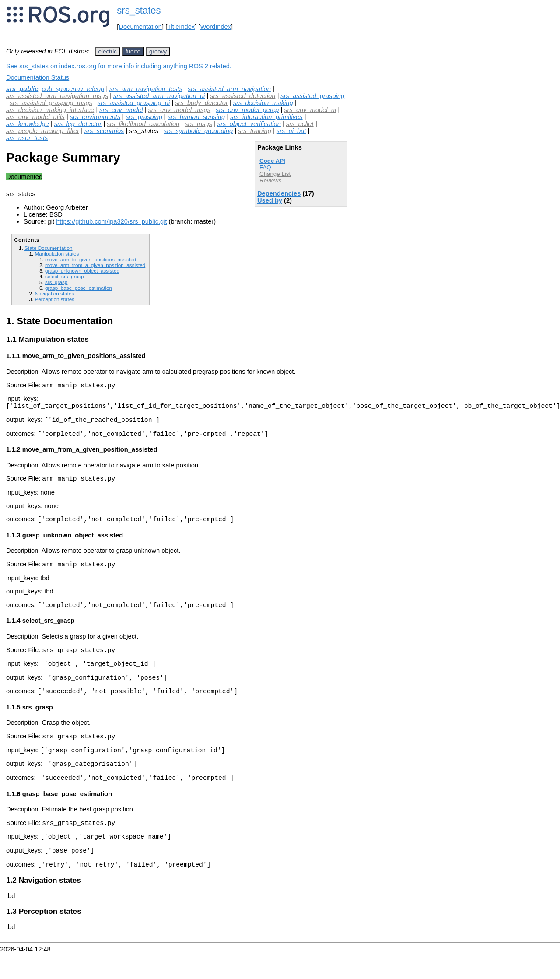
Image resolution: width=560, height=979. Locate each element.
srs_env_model (121, 110)
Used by (270, 200)
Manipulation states (57, 254)
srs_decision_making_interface (50, 110)
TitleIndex (181, 27)
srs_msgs (198, 124)
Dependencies (279, 193)
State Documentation (48, 248)
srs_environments (95, 117)
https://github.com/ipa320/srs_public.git (111, 221)
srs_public (22, 89)
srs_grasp (56, 282)
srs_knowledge (28, 124)
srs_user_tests (27, 138)
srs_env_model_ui (310, 110)
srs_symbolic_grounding (198, 131)
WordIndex (215, 27)
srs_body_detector (201, 103)
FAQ (265, 167)
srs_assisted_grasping (312, 96)
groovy (158, 51)
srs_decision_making (263, 103)
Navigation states (54, 293)
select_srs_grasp (65, 276)
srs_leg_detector (78, 124)
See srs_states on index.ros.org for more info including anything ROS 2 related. (119, 66)
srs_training (255, 131)
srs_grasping (144, 117)
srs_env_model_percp (247, 110)
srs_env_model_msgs (180, 110)
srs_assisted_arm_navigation (229, 89)
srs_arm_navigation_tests (146, 89)
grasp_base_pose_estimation (79, 288)
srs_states (139, 10)
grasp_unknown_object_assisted (82, 271)
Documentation (140, 27)
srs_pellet (300, 124)
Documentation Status (38, 77)
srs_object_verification (249, 124)
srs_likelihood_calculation (143, 124)
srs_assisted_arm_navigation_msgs (57, 96)
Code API (272, 161)
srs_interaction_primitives (266, 117)
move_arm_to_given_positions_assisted (91, 259)
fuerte (133, 51)
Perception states (54, 299)
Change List (275, 174)
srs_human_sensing (196, 117)
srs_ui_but (291, 131)
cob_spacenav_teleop (73, 89)
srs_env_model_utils (35, 117)
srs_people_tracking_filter (43, 131)
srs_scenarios (104, 131)
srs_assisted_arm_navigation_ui (159, 96)
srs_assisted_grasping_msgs (51, 103)
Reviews (270, 181)
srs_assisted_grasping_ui (134, 103)
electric (108, 51)
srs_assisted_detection (243, 96)
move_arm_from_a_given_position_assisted (95, 265)
